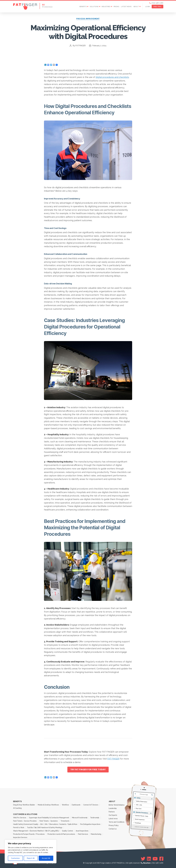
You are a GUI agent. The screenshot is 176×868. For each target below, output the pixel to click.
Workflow (65, 805)
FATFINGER (80, 46)
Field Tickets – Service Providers (25, 821)
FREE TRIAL (157, 7)
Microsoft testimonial (80, 818)
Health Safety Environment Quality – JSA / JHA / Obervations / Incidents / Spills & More (45, 824)
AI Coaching (17, 808)
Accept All (46, 858)
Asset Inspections (82, 831)
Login (148, 7)
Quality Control (67, 831)
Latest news (126, 7)
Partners (112, 812)
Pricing (116, 7)
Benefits (83, 7)
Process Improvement (88, 19)
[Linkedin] (149, 859)
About (136, 7)
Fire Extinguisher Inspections (90, 824)
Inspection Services (20, 837)
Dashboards (76, 805)
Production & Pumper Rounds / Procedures (29, 834)
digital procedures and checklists (112, 77)
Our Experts (113, 815)
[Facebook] (161, 859)
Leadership (113, 808)
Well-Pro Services (20, 818)
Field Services (83, 834)
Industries (106, 7)
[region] (31, 851)
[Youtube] (155, 859)
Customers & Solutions (25, 814)
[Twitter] (143, 859)
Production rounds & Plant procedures (61, 834)
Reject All (31, 858)
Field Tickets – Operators (49, 821)
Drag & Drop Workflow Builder (24, 805)
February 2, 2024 (99, 46)
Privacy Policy (114, 825)
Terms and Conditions (117, 822)
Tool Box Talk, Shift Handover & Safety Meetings (45, 828)
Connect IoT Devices (91, 805)
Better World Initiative (117, 805)
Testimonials (95, 818)
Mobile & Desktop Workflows (48, 805)
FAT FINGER (113, 759)
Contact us (113, 829)
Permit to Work (19, 828)
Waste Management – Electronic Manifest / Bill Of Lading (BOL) (36, 831)
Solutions (94, 7)
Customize (15, 858)
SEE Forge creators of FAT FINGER (110, 863)
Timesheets (65, 821)
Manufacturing (96, 834)
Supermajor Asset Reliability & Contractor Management (49, 818)
